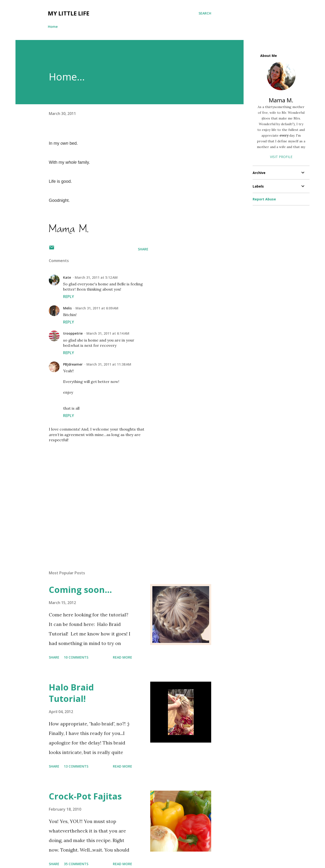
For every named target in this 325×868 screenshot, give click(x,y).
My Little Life (69, 13)
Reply (69, 297)
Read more (122, 657)
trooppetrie (73, 333)
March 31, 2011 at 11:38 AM (109, 364)
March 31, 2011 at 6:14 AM (108, 333)
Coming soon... (80, 590)
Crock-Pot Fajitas (85, 796)
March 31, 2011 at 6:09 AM (97, 308)
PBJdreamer (73, 364)
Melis (67, 308)
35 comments (76, 864)
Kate (67, 277)
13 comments (76, 766)
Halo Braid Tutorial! (71, 693)
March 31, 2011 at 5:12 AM (96, 277)
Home (53, 27)
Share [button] (143, 249)
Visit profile (281, 157)
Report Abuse (264, 199)
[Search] (205, 13)
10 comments (76, 657)
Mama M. (281, 100)
